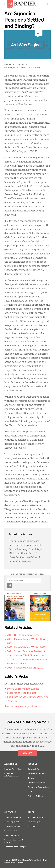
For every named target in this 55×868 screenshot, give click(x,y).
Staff (30, 792)
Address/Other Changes (15, 847)
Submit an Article (12, 831)
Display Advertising (14, 769)
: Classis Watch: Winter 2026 (26, 648)
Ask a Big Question (13, 822)
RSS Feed (32, 826)
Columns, (9, 68)
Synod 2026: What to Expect (23, 689)
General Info (33, 769)
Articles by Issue (35, 817)
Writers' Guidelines (37, 796)
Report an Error (12, 836)
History (31, 778)
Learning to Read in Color (22, 693)
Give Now (28, 753)
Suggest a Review (12, 826)
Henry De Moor (35, 68)
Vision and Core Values (38, 787)
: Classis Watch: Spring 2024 (26, 668)
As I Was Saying (20, 68)
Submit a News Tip (13, 817)
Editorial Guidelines (37, 774)
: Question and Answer (23, 635)
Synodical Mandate (36, 783)
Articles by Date (35, 822)
